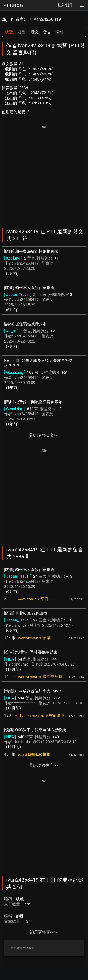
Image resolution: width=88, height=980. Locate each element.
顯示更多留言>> (44, 765)
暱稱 (59, 32)
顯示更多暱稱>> (44, 932)
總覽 (9, 32)
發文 (35, 32)
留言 (47, 32)
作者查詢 (19, 19)
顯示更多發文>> (44, 435)
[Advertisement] (44, 174)
